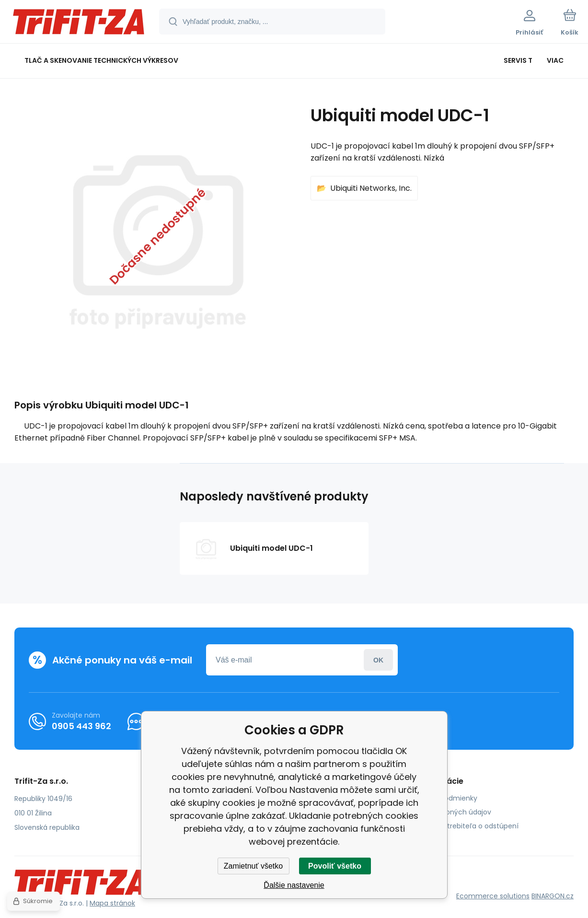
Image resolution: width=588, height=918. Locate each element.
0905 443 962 (81, 726)
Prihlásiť (378, 660)
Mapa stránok (112, 903)
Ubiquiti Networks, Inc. (371, 188)
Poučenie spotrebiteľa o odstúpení (460, 826)
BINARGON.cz (553, 896)
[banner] (79, 23)
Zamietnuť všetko (253, 866)
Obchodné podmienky (440, 798)
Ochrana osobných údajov (447, 812)
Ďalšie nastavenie (294, 885)
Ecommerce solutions (493, 896)
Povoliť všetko (335, 866)
